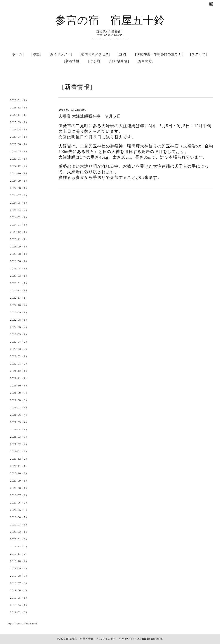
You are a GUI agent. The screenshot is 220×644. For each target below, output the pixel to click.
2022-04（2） (19, 342)
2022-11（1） (19, 298)
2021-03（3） (19, 437)
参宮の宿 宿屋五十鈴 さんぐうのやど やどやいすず (101, 639)
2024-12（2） (19, 166)
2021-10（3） (19, 385)
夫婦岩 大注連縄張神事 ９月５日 (90, 116)
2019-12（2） (19, 546)
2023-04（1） (19, 268)
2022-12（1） (19, 290)
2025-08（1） (19, 129)
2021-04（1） (19, 429)
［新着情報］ (72, 61)
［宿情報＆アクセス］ (95, 54)
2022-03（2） (19, 349)
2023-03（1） (19, 276)
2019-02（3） (19, 612)
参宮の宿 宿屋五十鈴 (110, 20)
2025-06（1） (19, 144)
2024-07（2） (19, 195)
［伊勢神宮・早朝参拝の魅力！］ (159, 54)
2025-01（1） (19, 159)
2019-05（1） (19, 598)
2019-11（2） (19, 554)
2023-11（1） (19, 239)
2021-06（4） (19, 415)
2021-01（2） (19, 451)
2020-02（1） (19, 532)
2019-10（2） (19, 561)
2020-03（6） (19, 524)
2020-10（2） (19, 473)
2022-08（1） (19, 320)
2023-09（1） (19, 246)
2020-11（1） (19, 466)
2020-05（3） (19, 510)
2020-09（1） (19, 481)
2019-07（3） (19, 583)
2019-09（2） (19, 568)
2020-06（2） (19, 503)
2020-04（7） (19, 517)
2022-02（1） (19, 356)
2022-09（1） (19, 312)
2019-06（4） (19, 590)
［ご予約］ (95, 61)
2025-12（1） (19, 107)
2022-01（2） (19, 364)
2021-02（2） (19, 444)
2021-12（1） (19, 371)
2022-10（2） (19, 305)
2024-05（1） (19, 203)
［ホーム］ (17, 54)
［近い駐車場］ (119, 61)
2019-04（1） (19, 605)
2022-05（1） (19, 334)
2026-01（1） (19, 100)
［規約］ (123, 54)
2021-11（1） (19, 378)
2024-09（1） (19, 181)
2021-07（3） (19, 407)
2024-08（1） (19, 188)
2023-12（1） (19, 232)
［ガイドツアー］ (60, 54)
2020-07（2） (19, 495)
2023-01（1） (19, 283)
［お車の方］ (145, 61)
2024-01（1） (19, 225)
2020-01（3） (19, 539)
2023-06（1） (19, 261)
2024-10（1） (19, 173)
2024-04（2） (19, 210)
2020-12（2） (19, 459)
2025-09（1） (19, 122)
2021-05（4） (19, 422)
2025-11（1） (19, 115)
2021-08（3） (19, 400)
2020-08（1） (19, 488)
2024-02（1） (19, 217)
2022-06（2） (19, 327)
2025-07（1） (19, 137)
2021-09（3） (19, 393)
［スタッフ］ (199, 54)
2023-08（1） (19, 254)
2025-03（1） (19, 151)
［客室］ (36, 54)
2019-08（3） (19, 576)
